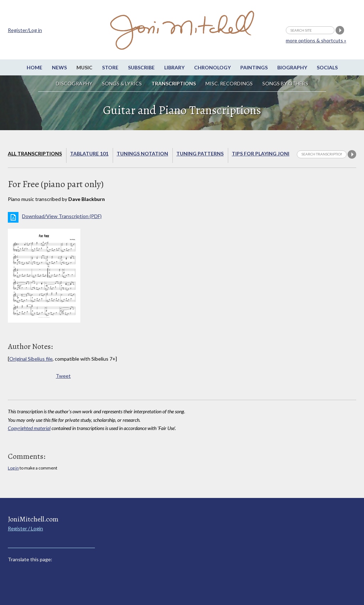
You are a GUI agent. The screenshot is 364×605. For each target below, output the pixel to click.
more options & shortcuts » (316, 40)
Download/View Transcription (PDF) (62, 216)
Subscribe (141, 67)
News (59, 67)
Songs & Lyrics (122, 83)
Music (84, 67)
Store (110, 67)
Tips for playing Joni (261, 153)
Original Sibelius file (31, 359)
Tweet (63, 376)
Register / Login (25, 528)
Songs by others (285, 83)
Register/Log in (25, 30)
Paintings (254, 67)
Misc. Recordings (230, 83)
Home (34, 67)
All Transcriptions (35, 153)
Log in (13, 468)
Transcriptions (174, 83)
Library (174, 67)
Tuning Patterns (200, 153)
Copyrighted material (29, 428)
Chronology (212, 67)
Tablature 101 (89, 153)
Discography (74, 83)
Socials (327, 67)
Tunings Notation (142, 153)
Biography (292, 67)
